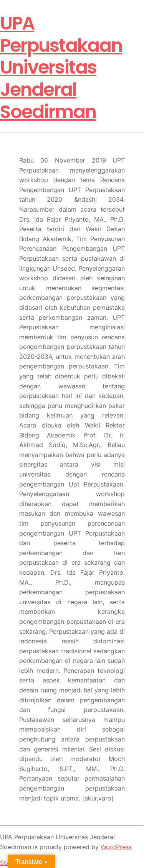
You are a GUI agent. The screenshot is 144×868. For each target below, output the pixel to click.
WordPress (116, 847)
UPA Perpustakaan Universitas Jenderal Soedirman (61, 67)
